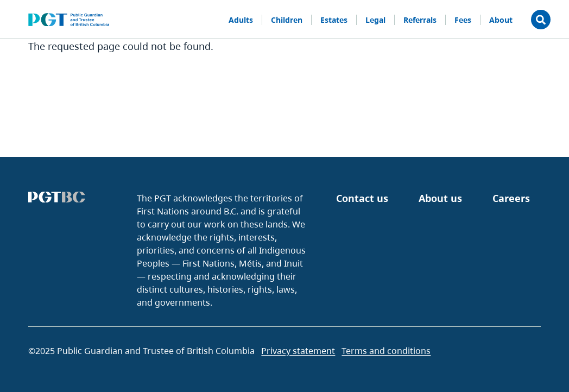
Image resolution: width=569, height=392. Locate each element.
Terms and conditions (386, 351)
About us (440, 198)
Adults (241, 20)
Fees (463, 20)
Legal (375, 20)
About (501, 20)
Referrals (420, 20)
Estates (334, 20)
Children (287, 20)
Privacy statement (298, 351)
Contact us (362, 198)
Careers (511, 198)
